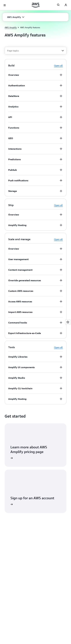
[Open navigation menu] (5, 5)
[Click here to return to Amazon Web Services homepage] (36, 5)
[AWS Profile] (66, 5)
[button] (16, 17)
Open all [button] (58, 65)
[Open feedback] (68, 322)
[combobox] (35, 51)
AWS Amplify (11, 27)
